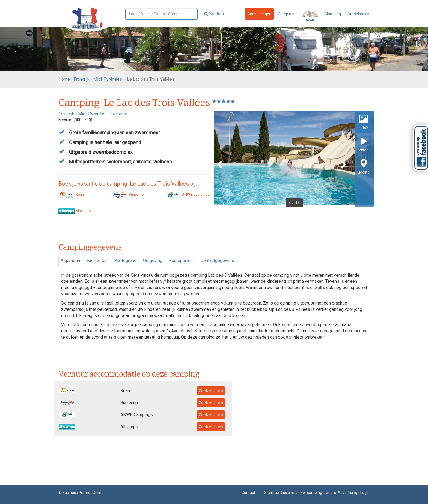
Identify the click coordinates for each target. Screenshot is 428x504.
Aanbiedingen (259, 14)
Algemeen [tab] (70, 260)
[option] (294, 159)
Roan (71, 194)
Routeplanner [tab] (182, 260)
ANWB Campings (187, 194)
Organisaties (358, 14)
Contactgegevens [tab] (217, 260)
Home (64, 79)
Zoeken (214, 14)
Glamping (333, 14)
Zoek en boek (211, 391)
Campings (287, 14)
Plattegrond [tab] (125, 260)
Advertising (347, 493)
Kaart (310, 17)
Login (365, 493)
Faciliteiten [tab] (97, 260)
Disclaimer (289, 493)
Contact (248, 493)
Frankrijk (82, 79)
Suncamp (128, 194)
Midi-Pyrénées (108, 79)
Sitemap (272, 493)
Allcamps (75, 211)
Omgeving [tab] (153, 260)
